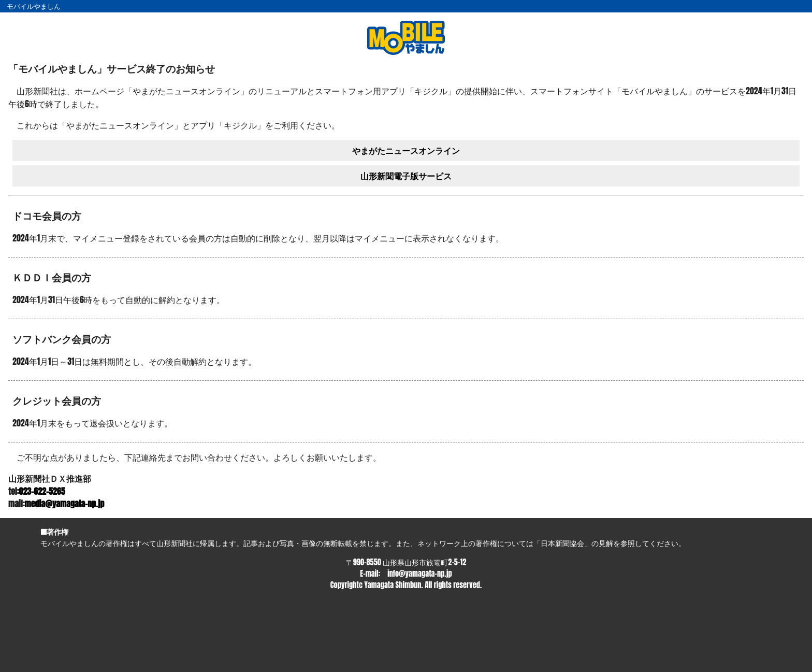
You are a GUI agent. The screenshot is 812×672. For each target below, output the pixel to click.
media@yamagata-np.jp (65, 504)
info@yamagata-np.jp (419, 574)
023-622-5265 (42, 491)
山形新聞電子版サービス (406, 176)
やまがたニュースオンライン (406, 150)
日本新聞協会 (562, 543)
